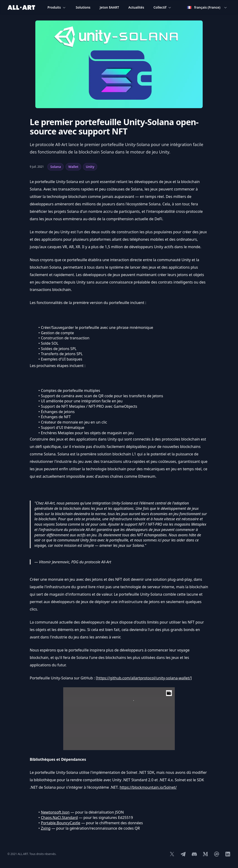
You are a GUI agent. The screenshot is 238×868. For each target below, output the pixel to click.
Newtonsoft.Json (55, 812)
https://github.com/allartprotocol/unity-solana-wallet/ (144, 678)
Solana (56, 167)
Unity (90, 167)
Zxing (46, 828)
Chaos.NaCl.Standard (59, 818)
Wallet (73, 167)
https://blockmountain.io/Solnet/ (148, 787)
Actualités (136, 7)
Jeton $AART (109, 7)
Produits (57, 7)
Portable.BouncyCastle (61, 823)
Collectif (163, 7)
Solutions (83, 7)
